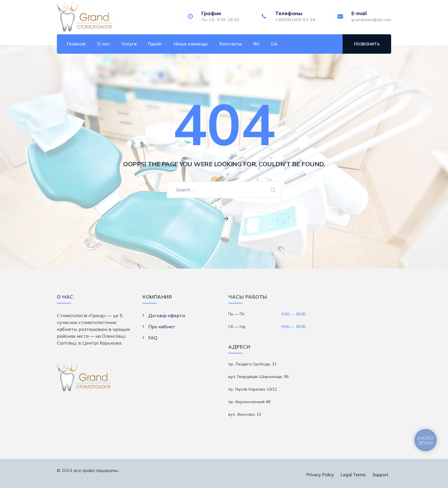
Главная (76, 44)
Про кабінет (162, 327)
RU (257, 44)
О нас (104, 44)
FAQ (153, 338)
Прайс (155, 44)
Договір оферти (167, 315)
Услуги (129, 44)
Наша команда (191, 44)
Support (380, 475)
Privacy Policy (320, 475)
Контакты (231, 44)
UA (274, 44)
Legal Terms (353, 475)
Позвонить (367, 44)
